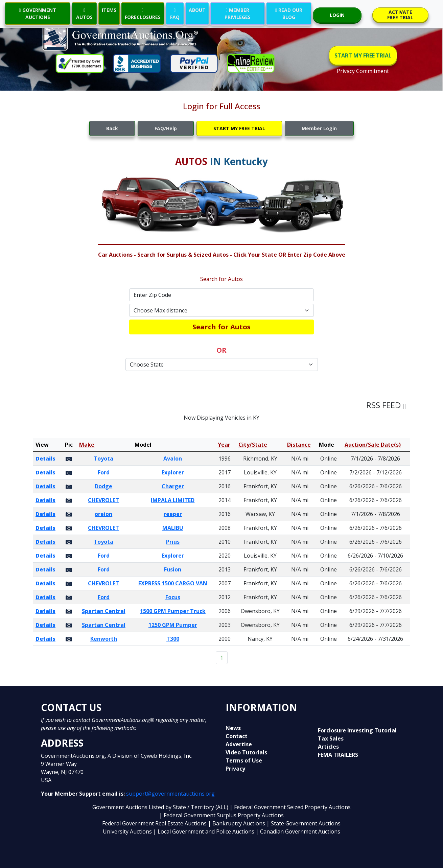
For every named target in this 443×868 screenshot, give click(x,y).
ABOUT (197, 10)
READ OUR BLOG (289, 14)
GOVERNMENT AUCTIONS (38, 14)
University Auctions (128, 831)
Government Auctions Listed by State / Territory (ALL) (161, 807)
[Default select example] (221, 310)
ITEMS (109, 10)
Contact (237, 736)
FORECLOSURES (143, 14)
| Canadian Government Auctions (298, 831)
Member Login (319, 128)
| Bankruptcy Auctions (237, 823)
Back (112, 128)
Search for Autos (221, 327)
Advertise (239, 744)
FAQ (175, 14)
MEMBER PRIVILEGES (238, 14)
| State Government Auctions (304, 823)
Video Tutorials (246, 752)
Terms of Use (244, 760)
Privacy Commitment (363, 71)
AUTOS (84, 14)
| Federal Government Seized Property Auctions (290, 807)
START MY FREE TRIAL (363, 55)
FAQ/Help (166, 128)
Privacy (235, 769)
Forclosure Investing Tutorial (357, 730)
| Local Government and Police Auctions (204, 831)
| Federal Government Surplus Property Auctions (221, 815)
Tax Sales (331, 738)
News (233, 728)
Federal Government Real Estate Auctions (154, 823)
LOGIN (337, 15)
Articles (328, 747)
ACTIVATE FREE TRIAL (400, 15)
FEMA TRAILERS (338, 755)
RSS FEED (386, 405)
